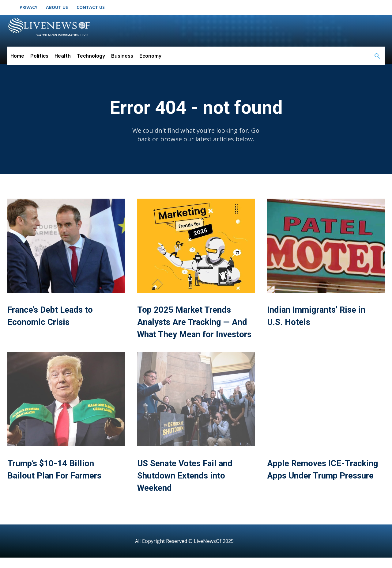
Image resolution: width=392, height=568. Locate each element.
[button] (377, 56)
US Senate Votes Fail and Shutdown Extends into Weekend (189, 486)
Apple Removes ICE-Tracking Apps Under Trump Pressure (311, 486)
